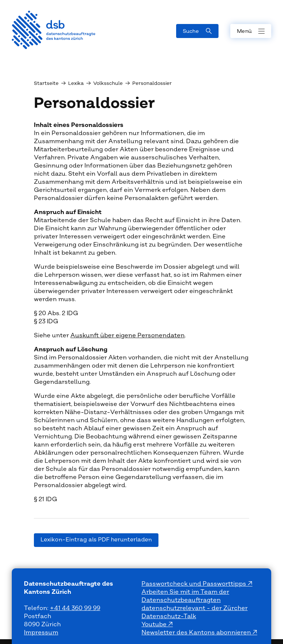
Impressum (41, 633)
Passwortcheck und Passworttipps (195, 584)
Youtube (155, 624)
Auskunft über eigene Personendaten (127, 335)
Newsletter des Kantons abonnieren (197, 633)
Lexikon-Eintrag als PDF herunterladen (96, 540)
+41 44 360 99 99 (75, 608)
